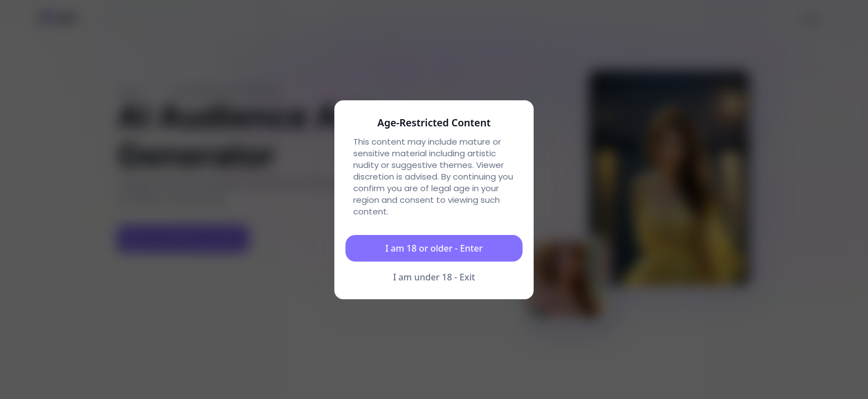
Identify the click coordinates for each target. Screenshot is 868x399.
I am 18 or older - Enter (434, 248)
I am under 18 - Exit (434, 277)
